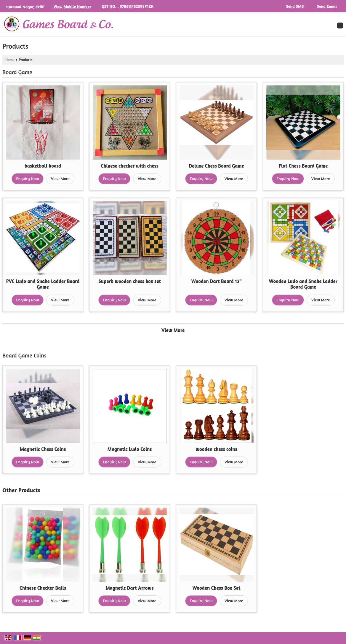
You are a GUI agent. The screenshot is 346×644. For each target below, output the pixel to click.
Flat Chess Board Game (303, 166)
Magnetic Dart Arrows (129, 588)
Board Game (17, 72)
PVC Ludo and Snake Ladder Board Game (43, 284)
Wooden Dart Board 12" (217, 281)
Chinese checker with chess (130, 166)
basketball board (43, 166)
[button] (72, 7)
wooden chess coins (216, 449)
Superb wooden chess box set (130, 281)
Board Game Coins (24, 355)
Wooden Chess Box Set (217, 588)
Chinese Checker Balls (43, 588)
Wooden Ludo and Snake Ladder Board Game (303, 284)
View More (60, 178)
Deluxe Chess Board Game (216, 166)
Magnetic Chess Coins (43, 449)
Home (10, 60)
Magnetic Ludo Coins (130, 449)
